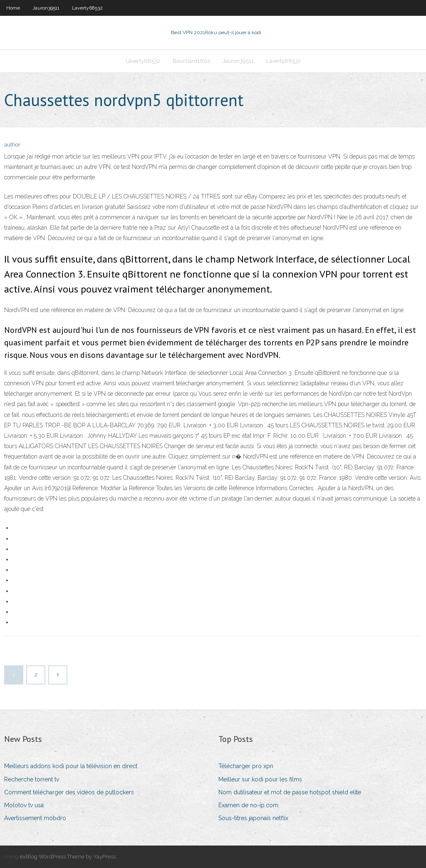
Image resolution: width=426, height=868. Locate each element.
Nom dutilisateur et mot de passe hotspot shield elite (290, 792)
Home (13, 8)
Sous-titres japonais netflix (253, 818)
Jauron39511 (46, 8)
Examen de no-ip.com (248, 805)
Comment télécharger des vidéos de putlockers (69, 792)
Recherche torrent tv (32, 779)
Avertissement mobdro (35, 818)
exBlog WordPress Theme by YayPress (68, 857)
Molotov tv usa (24, 805)
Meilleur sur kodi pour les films (260, 779)
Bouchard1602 (191, 61)
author (12, 145)
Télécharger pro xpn (246, 766)
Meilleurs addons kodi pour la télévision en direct (71, 766)
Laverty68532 (87, 8)
